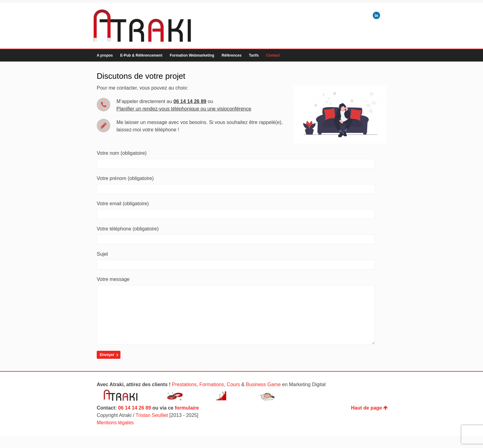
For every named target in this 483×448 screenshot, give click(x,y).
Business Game (263, 397)
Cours (233, 397)
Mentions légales (115, 435)
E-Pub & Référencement (141, 55)
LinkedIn (376, 15)
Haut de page (369, 420)
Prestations (184, 397)
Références (231, 55)
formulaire (187, 420)
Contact (273, 55)
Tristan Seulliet (152, 428)
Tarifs (254, 55)
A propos (105, 55)
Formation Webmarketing (192, 55)
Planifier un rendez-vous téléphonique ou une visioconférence (184, 109)
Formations (212, 397)
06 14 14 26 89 (134, 420)
